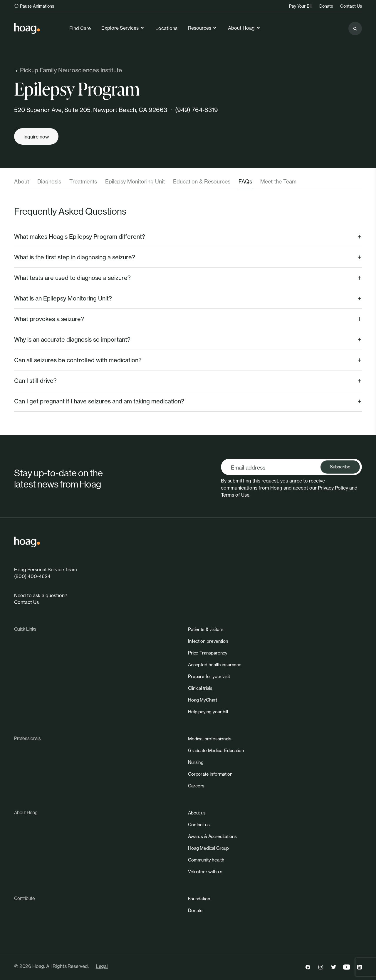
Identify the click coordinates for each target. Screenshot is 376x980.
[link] (27, 29)
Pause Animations (34, 6)
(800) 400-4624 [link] (32, 576)
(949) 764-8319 (197, 110)
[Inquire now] (36, 136)
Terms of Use (235, 495)
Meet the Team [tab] (278, 181)
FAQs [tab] (245, 181)
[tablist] (188, 183)
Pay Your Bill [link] (301, 6)
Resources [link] (203, 28)
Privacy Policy (333, 488)
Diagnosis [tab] (49, 181)
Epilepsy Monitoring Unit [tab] (135, 181)
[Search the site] (355, 29)
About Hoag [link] (244, 28)
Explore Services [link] (123, 28)
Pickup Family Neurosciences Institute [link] (68, 70)
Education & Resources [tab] (202, 181)
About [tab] (22, 181)
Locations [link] (166, 28)
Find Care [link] (80, 28)
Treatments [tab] (83, 181)
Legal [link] (102, 966)
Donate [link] (326, 6)
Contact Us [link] (351, 6)
